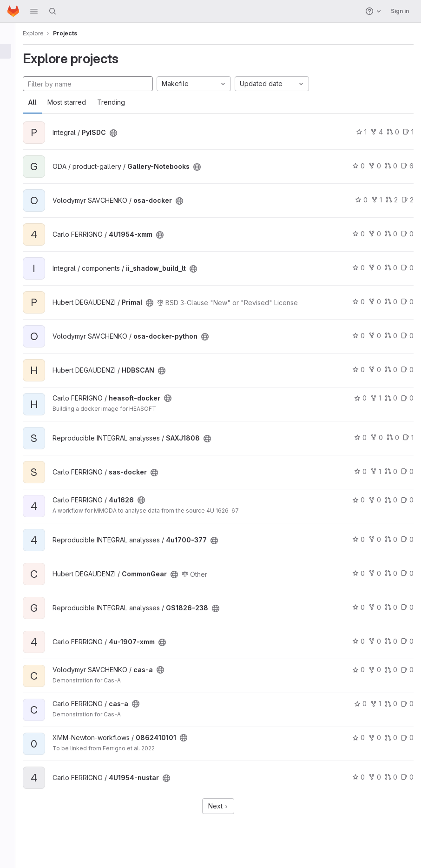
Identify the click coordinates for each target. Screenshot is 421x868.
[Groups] (13, 67)
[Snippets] (13, 97)
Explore (44, 33)
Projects (76, 33)
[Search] (53, 11)
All (43, 102)
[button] (34, 11)
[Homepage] (13, 11)
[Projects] (13, 51)
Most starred (77, 102)
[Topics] (13, 82)
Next (224, 806)
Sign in (400, 11)
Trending (122, 102)
